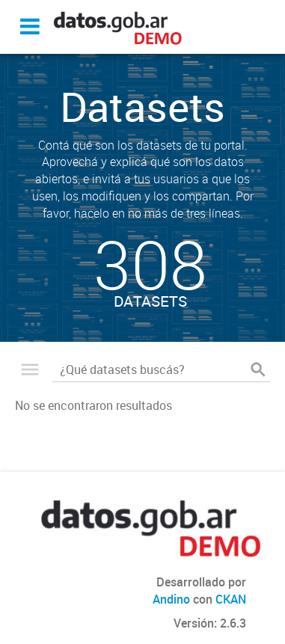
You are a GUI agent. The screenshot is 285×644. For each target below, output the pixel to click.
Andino (171, 599)
